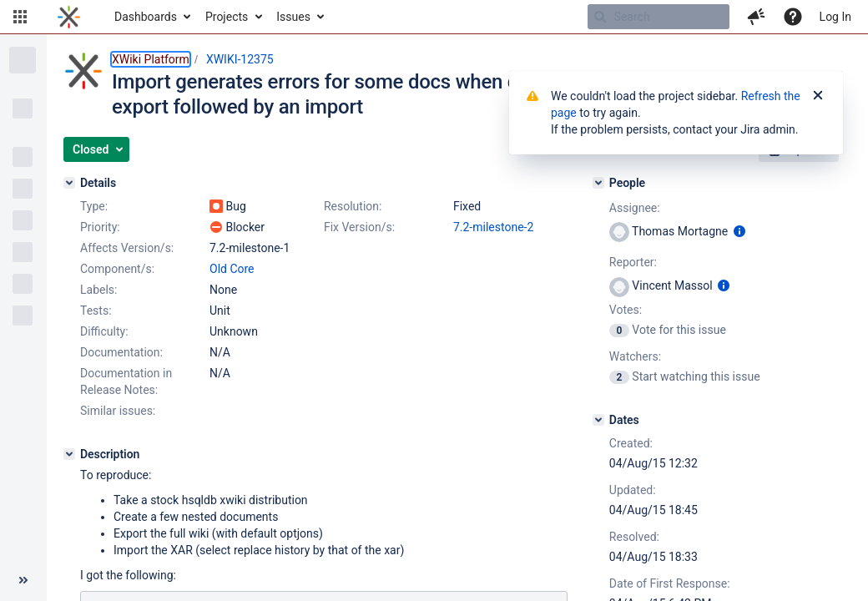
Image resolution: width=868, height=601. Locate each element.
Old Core (232, 269)
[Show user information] (739, 231)
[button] (20, 17)
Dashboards (146, 17)
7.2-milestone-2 (493, 227)
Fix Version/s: (359, 227)
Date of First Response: (670, 583)
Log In (835, 17)
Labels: (98, 290)
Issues (293, 17)
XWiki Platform (151, 59)
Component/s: (117, 269)
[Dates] (598, 420)
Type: (94, 206)
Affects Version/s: (127, 248)
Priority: (100, 227)
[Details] (69, 183)
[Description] (69, 454)
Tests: (96, 311)
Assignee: (635, 208)
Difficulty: (104, 331)
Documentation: (121, 352)
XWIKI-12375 (240, 59)
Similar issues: (118, 411)
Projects (227, 17)
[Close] (818, 96)
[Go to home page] (69, 17)
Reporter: (633, 262)
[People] (598, 183)
